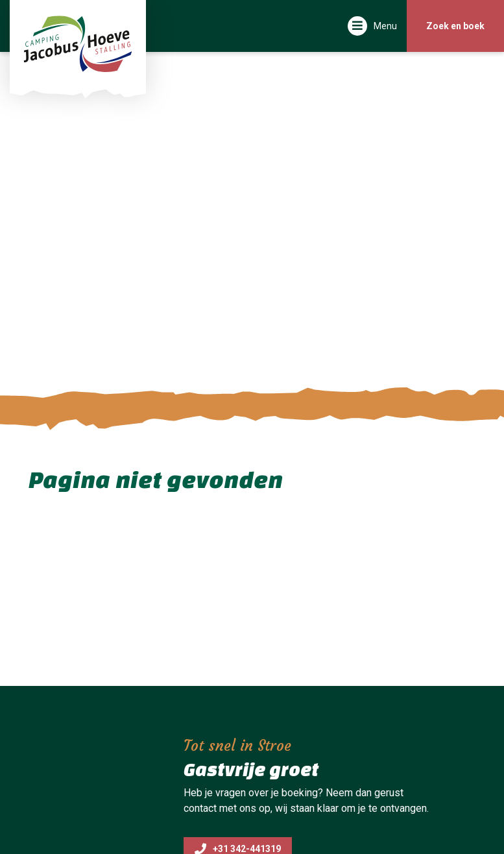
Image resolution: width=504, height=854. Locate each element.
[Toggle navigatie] (372, 26)
